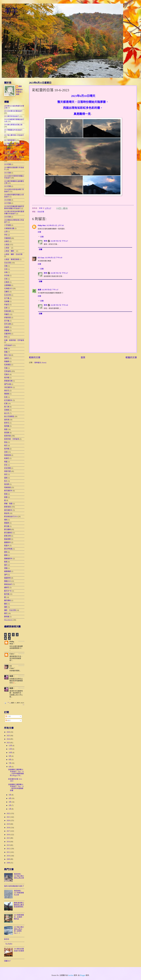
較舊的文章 (131, 358)
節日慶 (7, 526)
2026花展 (7, 217)
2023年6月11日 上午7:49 (55, 226)
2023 (8, 743)
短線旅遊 (7, 488)
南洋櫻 (7, 378)
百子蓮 (7, 321)
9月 (10, 756)
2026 (8, 732)
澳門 (6, 575)
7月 (10, 763)
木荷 (6, 269)
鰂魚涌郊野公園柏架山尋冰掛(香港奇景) (19, 905)
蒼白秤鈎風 (8, 549)
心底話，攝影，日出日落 (13, 254)
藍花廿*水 (8, 591)
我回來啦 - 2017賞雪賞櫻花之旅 (19, 893)
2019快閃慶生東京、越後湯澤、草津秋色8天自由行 (14, 158)
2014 (8, 842)
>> (24, 705)
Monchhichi (8, 620)
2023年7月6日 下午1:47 (50, 290)
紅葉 (6, 404)
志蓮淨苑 (7, 334)
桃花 (6, 446)
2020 (8, 821)
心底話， (7, 248)
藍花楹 (7, 594)
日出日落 (41, 212)
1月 (10, 809)
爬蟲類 (7, 362)
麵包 (6, 604)
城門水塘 (7, 384)
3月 (10, 802)
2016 (8, 835)
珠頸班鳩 (7, 455)
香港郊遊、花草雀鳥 (12, 439)
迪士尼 (7, 413)
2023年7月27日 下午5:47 (59, 241)
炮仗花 (7, 391)
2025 (8, 736)
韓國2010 (7, 581)
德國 (6, 568)
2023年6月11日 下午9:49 (54, 258)
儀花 (6, 565)
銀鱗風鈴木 (8, 559)
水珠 (6, 279)
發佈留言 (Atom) (40, 363)
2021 (8, 817)
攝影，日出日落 (10, 610)
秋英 (6, 397)
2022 (8, 814)
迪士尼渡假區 (9, 417)
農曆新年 (7, 542)
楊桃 (6, 520)
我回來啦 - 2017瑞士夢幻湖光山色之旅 (19, 876)
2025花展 (7, 203)
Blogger (83, 975)
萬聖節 (7, 523)
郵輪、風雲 (8, 504)
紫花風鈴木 (8, 491)
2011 (8, 852)
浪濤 (6, 452)
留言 (8, 721)
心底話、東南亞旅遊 (12, 259)
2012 (8, 849)
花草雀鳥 (7, 371)
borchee (71, 975)
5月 (10, 795)
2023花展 (7, 186)
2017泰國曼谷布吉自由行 (13, 130)
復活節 (7, 484)
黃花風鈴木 (8, 510)
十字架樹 (7, 225)
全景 (6, 308)
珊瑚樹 (7, 394)
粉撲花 (7, 458)
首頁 (83, 358)
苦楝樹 (7, 410)
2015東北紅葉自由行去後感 (19, 950)
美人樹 (7, 407)
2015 (8, 838)
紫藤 (6, 497)
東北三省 (7, 355)
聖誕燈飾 (7, 539)
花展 (6, 368)
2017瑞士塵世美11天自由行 (14, 135)
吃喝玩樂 (7, 311)
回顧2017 (7, 961)
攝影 (6, 607)
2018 (8, 828)
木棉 (6, 272)
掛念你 (7, 939)
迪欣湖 (7, 420)
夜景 (6, 349)
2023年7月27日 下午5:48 (59, 305)
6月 (10, 767)
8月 (10, 760)
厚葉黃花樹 (8, 381)
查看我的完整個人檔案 (19, 92)
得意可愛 (7, 471)
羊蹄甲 (7, 327)
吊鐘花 (7, 314)
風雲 (6, 429)
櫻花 (6, 613)
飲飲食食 (7, 507)
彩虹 (6, 465)
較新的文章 (35, 358)
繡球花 (7, 588)
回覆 (39, 232)
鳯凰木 (7, 546)
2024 (8, 739)
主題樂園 (7, 285)
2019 (8, 824)
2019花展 (7, 164)
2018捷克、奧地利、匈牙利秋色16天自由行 (14, 153)
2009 (8, 859)
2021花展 (7, 173)
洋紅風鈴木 (8, 387)
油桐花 (7, 358)
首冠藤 (7, 433)
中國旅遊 (7, 238)
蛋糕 (6, 478)
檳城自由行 (8, 584)
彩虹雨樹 (7, 468)
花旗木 (7, 374)
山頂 (6, 232)
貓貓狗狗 (7, 578)
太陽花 (7, 241)
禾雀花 (7, 305)
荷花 (6, 475)
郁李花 (7, 423)
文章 (8, 717)
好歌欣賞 (7, 318)
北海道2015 (8, 289)
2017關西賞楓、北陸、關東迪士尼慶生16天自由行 (14, 145)
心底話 (7, 245)
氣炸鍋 (7, 449)
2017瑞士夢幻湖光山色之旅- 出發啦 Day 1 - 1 (19, 930)
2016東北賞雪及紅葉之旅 (13, 125)
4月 (10, 798)
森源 (39, 290)
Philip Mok (42, 226)
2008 (8, 863)
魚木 (6, 481)
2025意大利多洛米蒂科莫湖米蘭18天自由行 (14, 213)
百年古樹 (7, 324)
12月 (10, 746)
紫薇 (6, 494)
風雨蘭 (7, 426)
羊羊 (11, 11)
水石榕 (7, 276)
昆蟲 (6, 352)
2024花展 (7, 200)
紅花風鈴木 (8, 400)
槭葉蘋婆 (7, 571)
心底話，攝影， (10, 251)
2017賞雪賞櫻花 (10, 140)
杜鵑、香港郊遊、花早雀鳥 (14, 340)
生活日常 (7, 295)
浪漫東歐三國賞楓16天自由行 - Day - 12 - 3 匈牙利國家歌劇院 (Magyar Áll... (16, 773)
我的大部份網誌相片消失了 (14, 886)
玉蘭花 (7, 292)
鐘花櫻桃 (7, 601)
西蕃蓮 (7, 331)
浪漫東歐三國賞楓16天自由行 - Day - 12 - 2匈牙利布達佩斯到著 (16, 788)
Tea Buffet (9, 944)
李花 (6, 337)
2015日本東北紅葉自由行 (13, 111)
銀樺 (6, 555)
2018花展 (7, 149)
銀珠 (6, 552)
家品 (6, 442)
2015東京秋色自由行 (12, 116)
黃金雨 (7, 513)
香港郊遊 (7, 436)
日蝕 (6, 266)
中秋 (6, 235)
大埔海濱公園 (9, 228)
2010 (8, 856)
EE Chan (41, 258)
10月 (10, 753)
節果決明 (7, 536)
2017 (8, 831)
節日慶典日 (8, 533)
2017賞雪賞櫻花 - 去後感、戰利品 (19, 917)
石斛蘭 (7, 301)
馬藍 (6, 462)
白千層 (7, 298)
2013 (8, 845)
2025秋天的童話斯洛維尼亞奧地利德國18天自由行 (14, 207)
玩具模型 (7, 365)
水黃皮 (7, 282)
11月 (10, 749)
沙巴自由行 (8, 345)
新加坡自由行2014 (11, 517)
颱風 (6, 562)
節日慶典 (7, 530)
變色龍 (7, 617)
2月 (10, 805)
